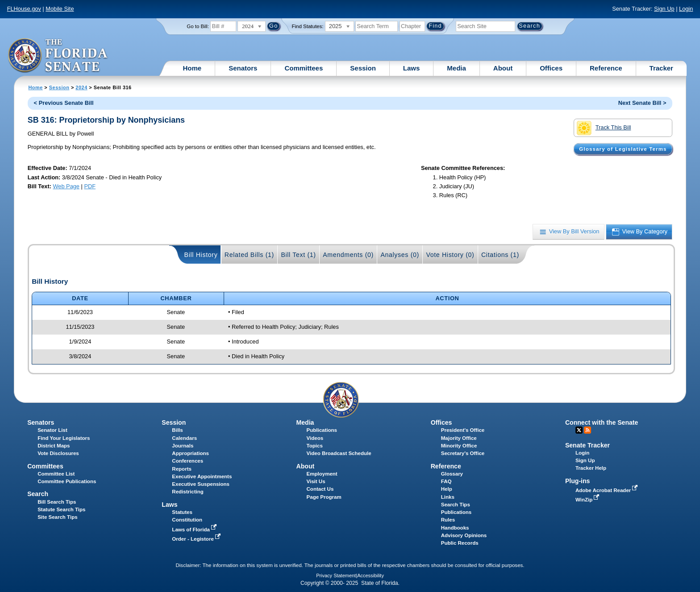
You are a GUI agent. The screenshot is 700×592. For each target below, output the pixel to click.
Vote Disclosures (58, 453)
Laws (412, 68)
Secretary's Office (463, 453)
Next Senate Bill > (642, 103)
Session (363, 68)
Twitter (579, 430)
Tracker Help (591, 468)
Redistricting (187, 492)
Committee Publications (67, 481)
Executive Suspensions (201, 484)
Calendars (184, 438)
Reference (606, 68)
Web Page (66, 186)
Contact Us (320, 489)
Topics (315, 446)
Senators (243, 68)
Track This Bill (604, 128)
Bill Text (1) (298, 255)
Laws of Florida (195, 530)
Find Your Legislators (64, 438)
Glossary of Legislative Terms (623, 149)
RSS (587, 430)
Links (448, 497)
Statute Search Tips (61, 509)
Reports (182, 469)
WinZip (588, 500)
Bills (177, 430)
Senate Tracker (587, 445)
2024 (81, 87)
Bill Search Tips (57, 502)
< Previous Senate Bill (64, 103)
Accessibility (371, 575)
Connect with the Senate (602, 422)
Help (447, 489)
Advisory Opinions (464, 535)
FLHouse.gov (24, 9)
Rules (448, 520)
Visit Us (316, 481)
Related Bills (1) (249, 255)
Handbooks (455, 528)
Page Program (324, 497)
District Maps (54, 446)
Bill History (201, 255)
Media (456, 68)
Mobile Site (60, 9)
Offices (551, 68)
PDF (90, 186)
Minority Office (459, 446)
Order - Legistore (197, 539)
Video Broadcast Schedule (339, 453)
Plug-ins (578, 481)
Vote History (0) (450, 255)
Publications (322, 430)
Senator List (52, 430)
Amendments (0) (348, 255)
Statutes (182, 512)
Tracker (661, 68)
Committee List (56, 474)
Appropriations (190, 453)
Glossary (452, 474)
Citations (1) (500, 255)
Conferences (187, 461)
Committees (304, 68)
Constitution (187, 520)
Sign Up (664, 9)
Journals (183, 446)
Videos (315, 438)
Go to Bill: (198, 26)
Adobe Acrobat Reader (608, 490)
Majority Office (459, 438)
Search (38, 494)
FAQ (446, 481)
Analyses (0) (400, 255)
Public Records (460, 543)
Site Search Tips (57, 517)
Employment (322, 474)
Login (686, 9)
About (503, 68)
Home (192, 68)
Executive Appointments (202, 476)
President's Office (463, 430)
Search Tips (456, 505)
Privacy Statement (336, 575)
